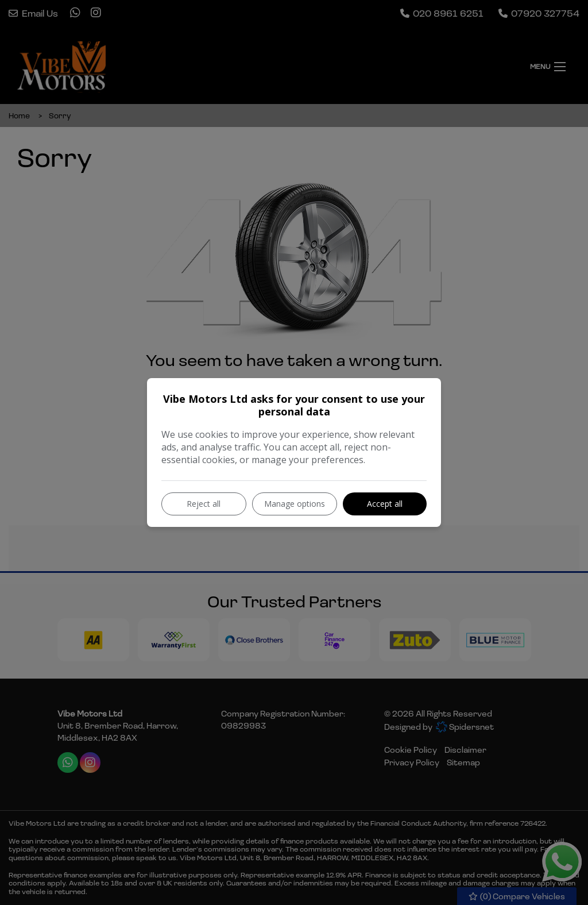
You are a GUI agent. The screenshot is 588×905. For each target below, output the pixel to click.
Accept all (385, 504)
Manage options (295, 504)
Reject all (204, 504)
